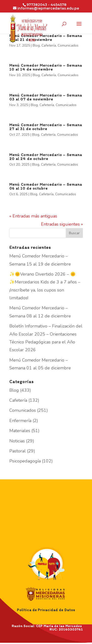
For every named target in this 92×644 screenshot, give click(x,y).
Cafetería (49, 45)
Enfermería (20, 421)
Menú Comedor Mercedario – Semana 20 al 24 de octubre (46, 157)
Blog (36, 45)
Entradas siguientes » (62, 224)
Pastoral (18, 451)
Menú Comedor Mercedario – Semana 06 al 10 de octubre (46, 186)
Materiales (20, 431)
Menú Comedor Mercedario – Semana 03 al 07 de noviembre (46, 97)
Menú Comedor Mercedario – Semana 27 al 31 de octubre (46, 127)
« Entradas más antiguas (33, 216)
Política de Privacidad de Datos (46, 610)
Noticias (17, 441)
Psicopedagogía (25, 461)
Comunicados (68, 45)
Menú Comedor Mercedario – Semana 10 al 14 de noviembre (46, 67)
